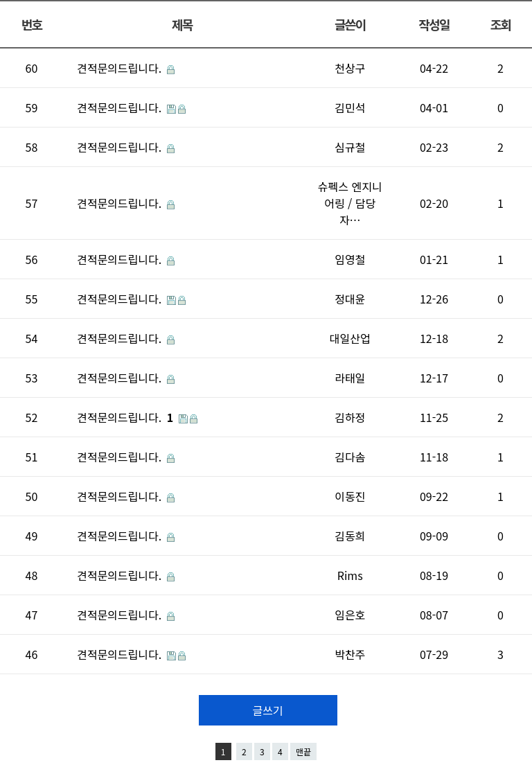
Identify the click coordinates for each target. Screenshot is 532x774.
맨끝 (303, 751)
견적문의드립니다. (121, 68)
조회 (501, 24)
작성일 (434, 24)
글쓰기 (267, 710)
